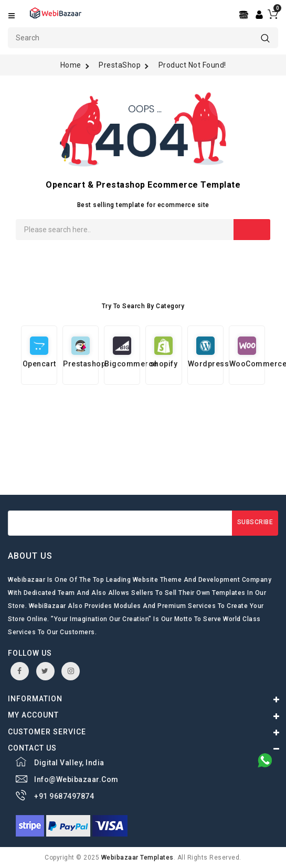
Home (71, 65)
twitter (45, 671)
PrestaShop (120, 65)
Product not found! (192, 65)
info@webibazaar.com (76, 779)
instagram (71, 671)
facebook (20, 671)
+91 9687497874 (64, 796)
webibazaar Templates (137, 858)
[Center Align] (245, 15)
